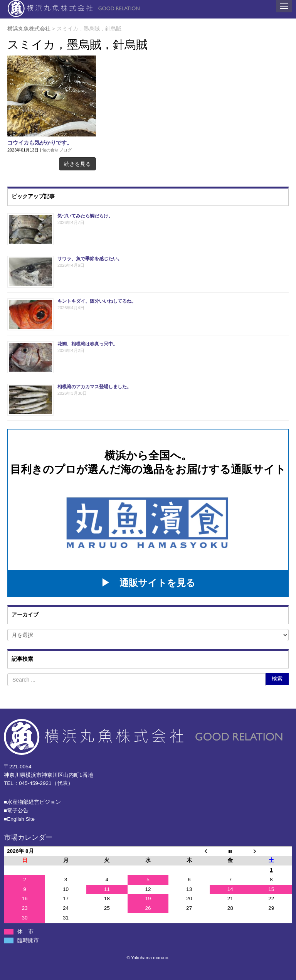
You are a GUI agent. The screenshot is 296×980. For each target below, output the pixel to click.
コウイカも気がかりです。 (40, 143)
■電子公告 (16, 811)
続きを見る (77, 164)
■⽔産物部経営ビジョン (32, 802)
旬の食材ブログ (57, 150)
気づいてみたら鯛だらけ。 (85, 216)
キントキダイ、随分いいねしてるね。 (97, 301)
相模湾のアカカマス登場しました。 (94, 387)
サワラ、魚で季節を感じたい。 (90, 259)
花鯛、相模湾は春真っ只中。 (87, 344)
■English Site (19, 819)
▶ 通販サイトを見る (148, 583)
